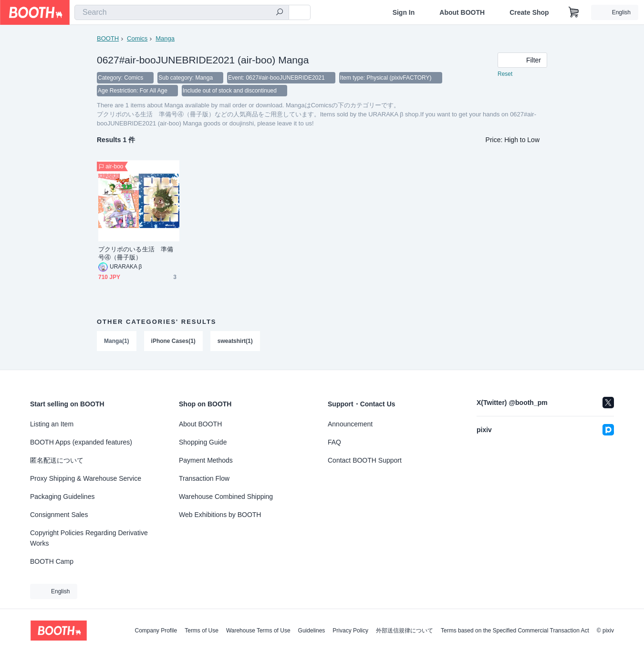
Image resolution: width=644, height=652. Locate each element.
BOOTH (108, 38)
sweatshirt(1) (235, 342)
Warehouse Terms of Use (258, 631)
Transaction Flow (204, 478)
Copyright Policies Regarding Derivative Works (89, 538)
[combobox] (182, 12)
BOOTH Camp (52, 561)
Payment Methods (206, 460)
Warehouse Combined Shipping (226, 497)
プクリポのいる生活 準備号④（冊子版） (136, 254)
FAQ (334, 442)
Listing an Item (52, 424)
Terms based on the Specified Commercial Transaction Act (515, 631)
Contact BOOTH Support (365, 460)
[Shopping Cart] (574, 12)
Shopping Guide (203, 442)
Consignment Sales (59, 515)
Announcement (350, 424)
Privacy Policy (350, 631)
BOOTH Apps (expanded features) (81, 442)
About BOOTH (462, 12)
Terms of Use (202, 631)
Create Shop (529, 12)
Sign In (404, 12)
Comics (137, 38)
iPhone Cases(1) (173, 342)
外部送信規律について (405, 631)
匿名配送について (57, 460)
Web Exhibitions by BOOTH (220, 515)
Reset (505, 74)
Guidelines (312, 631)
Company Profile (156, 631)
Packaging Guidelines (62, 497)
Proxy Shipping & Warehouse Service (86, 478)
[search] (280, 13)
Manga (165, 38)
